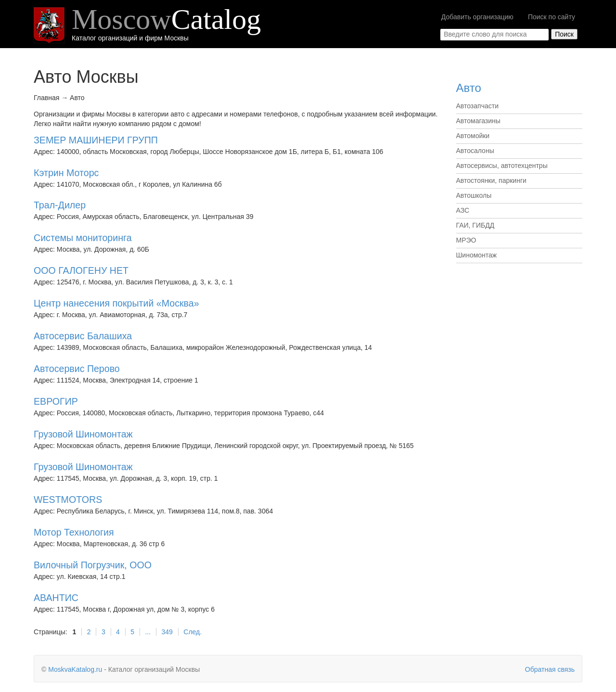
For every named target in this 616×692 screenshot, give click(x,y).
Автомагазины (478, 121)
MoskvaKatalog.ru (75, 669)
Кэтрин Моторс (66, 173)
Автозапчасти (477, 106)
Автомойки (473, 136)
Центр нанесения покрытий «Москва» (116, 303)
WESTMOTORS (68, 500)
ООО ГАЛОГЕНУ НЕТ (81, 270)
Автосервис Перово (77, 369)
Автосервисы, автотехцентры (502, 166)
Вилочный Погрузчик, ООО (93, 565)
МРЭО (466, 240)
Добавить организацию (477, 17)
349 (167, 632)
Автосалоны (475, 151)
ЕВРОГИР (56, 401)
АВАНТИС (56, 598)
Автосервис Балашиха (83, 336)
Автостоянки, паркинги (491, 180)
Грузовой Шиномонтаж (83, 434)
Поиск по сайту (552, 17)
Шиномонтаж (477, 255)
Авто (469, 88)
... (148, 632)
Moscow (166, 19)
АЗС (463, 210)
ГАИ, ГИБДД (475, 225)
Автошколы (474, 195)
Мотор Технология (74, 532)
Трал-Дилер (60, 205)
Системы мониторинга (83, 238)
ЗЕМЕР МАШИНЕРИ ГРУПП (96, 140)
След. (192, 632)
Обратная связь (550, 669)
